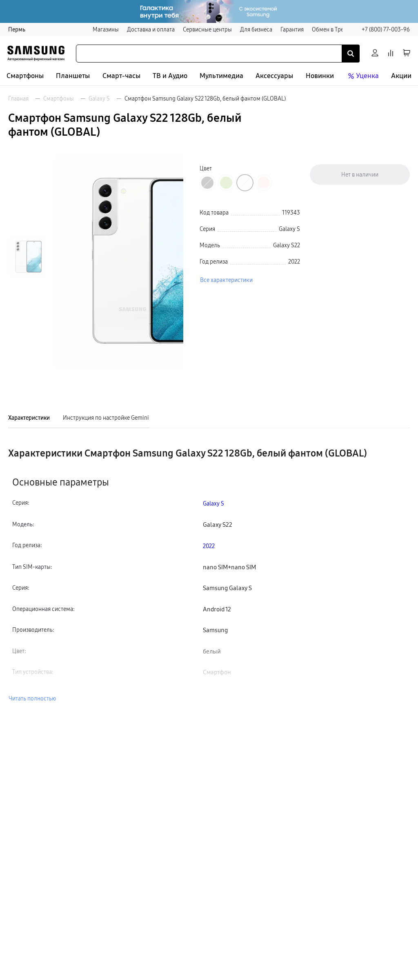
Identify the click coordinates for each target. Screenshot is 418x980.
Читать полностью (32, 698)
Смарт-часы (121, 76)
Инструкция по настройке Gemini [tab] (106, 418)
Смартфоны (25, 76)
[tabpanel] (209, 575)
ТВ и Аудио (170, 76)
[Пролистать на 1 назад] (27, 164)
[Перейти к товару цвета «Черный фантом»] (207, 183)
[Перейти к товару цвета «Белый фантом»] (245, 183)
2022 (209, 546)
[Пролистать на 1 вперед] (27, 350)
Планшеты (73, 76)
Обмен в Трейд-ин (336, 29)
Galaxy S (99, 98)
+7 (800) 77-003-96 (386, 29)
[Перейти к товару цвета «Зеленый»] (226, 183)
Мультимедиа (221, 76)
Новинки (320, 76)
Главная (18, 98)
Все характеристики (226, 280)
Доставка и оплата (151, 29)
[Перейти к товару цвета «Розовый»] (264, 183)
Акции (401, 76)
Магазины (106, 29)
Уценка (362, 76)
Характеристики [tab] (29, 418)
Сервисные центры (207, 29)
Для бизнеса (256, 29)
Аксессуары (274, 76)
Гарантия (292, 29)
